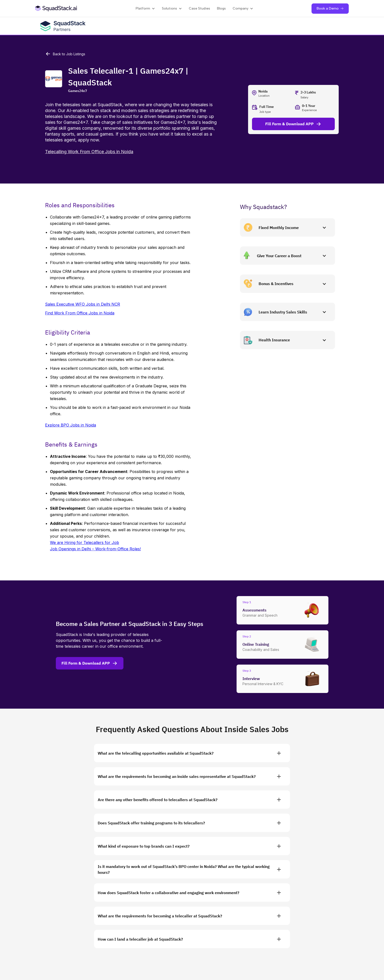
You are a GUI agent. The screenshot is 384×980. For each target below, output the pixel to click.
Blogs (221, 8)
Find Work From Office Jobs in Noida (80, 313)
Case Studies (199, 8)
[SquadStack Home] (56, 8)
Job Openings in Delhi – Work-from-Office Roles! (95, 549)
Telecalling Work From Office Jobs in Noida (89, 152)
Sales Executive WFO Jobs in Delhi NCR (83, 304)
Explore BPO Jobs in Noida (71, 425)
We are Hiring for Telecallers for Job (84, 542)
